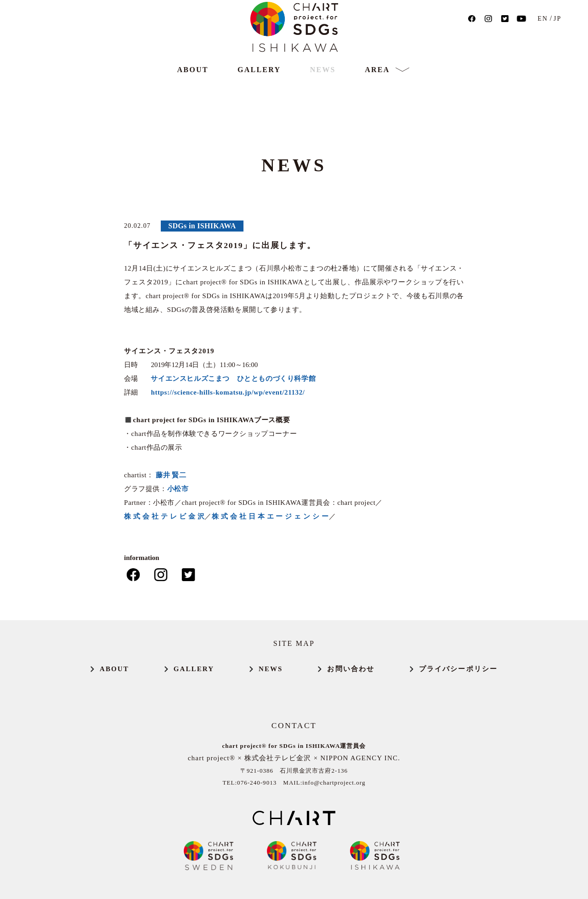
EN (551, 35)
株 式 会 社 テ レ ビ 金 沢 (164, 516)
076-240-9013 (257, 783)
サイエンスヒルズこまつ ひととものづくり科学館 (233, 379)
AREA (377, 102)
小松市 (178, 489)
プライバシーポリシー (458, 669)
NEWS (323, 101)
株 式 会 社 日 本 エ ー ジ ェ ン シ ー (270, 516)
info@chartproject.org (334, 783)
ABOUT (193, 101)
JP (566, 35)
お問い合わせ (351, 669)
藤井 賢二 (171, 475)
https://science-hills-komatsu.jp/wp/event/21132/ (228, 392)
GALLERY (259, 101)
